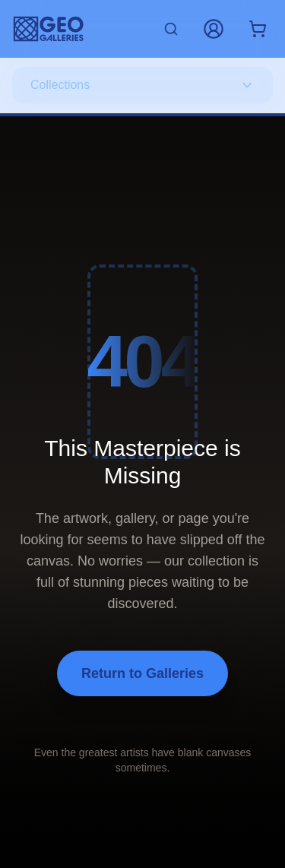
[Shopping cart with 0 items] (258, 29)
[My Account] (214, 29)
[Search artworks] (171, 29)
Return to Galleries (142, 673)
